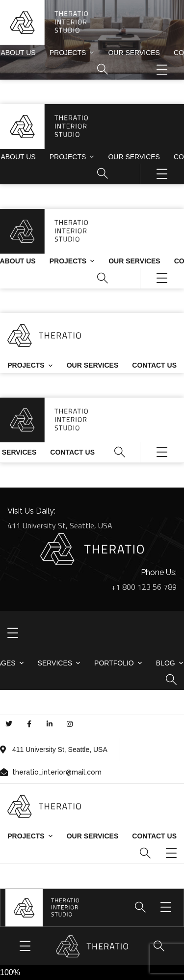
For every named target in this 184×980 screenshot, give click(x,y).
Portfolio (114, 663)
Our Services (134, 53)
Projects (68, 53)
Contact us (154, 365)
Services (55, 663)
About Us (18, 53)
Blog (166, 663)
